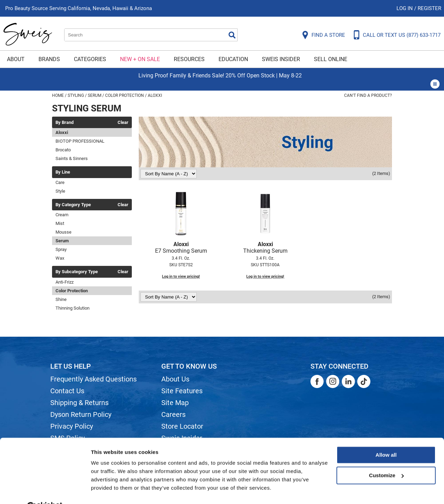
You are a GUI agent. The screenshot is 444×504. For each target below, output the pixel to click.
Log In (405, 8)
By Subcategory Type (77, 272)
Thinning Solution (72, 308)
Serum (62, 241)
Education (233, 59)
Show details (107, 490)
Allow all (386, 438)
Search (232, 35)
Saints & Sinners (72, 158)
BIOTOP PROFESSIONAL (80, 141)
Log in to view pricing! (181, 276)
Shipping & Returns (79, 403)
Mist (60, 223)
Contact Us (67, 391)
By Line (63, 172)
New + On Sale (140, 59)
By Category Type (73, 205)
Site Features (182, 391)
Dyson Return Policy (81, 414)
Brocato (63, 150)
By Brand (65, 123)
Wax (60, 258)
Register (429, 8)
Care (60, 182)
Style (60, 191)
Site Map (175, 403)
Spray (61, 249)
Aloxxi (62, 132)
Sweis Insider (281, 59)
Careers (173, 414)
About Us (175, 379)
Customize (386, 458)
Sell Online (331, 59)
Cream (62, 215)
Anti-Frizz (65, 282)
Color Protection (72, 291)
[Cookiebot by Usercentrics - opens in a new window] (45, 490)
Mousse (63, 232)
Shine (61, 299)
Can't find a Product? (368, 95)
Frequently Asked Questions (93, 379)
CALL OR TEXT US (402, 35)
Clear (123, 123)
